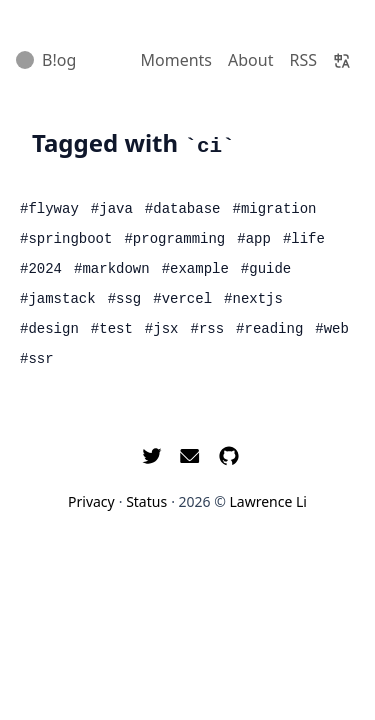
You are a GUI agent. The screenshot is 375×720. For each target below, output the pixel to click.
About (250, 60)
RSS (303, 60)
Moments (177, 60)
